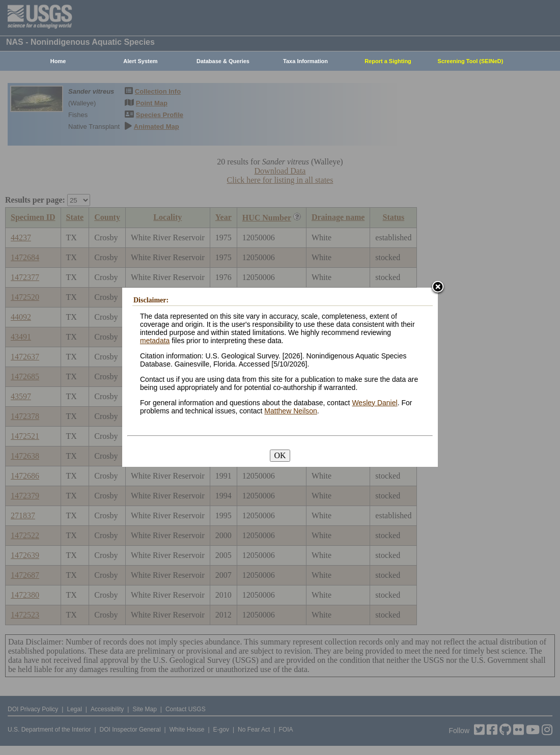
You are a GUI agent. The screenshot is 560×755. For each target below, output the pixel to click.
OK (280, 455)
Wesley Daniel (374, 403)
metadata (155, 341)
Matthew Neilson (291, 411)
